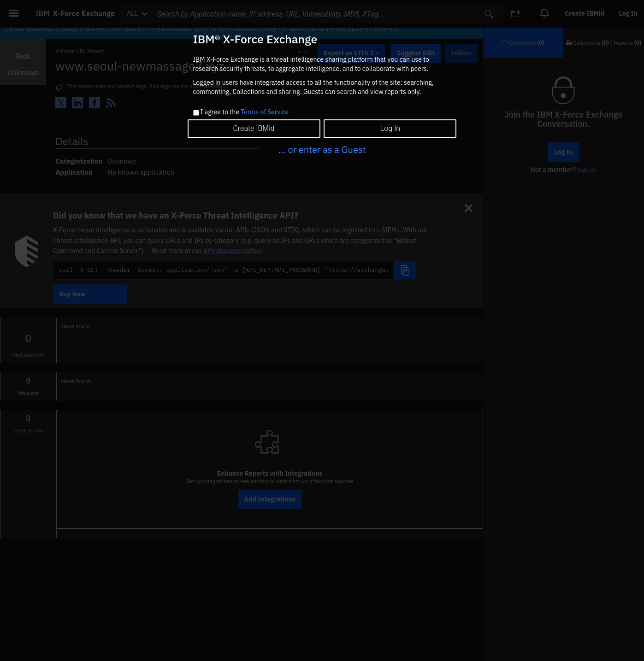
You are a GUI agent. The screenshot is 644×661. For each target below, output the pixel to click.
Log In (390, 128)
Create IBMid (254, 128)
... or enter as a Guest (322, 150)
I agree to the (245, 112)
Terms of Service (265, 112)
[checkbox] (196, 113)
